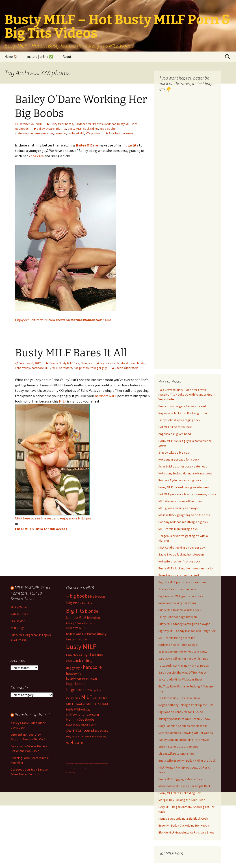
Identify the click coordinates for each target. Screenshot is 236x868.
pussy (104, 730)
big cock (74, 603)
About (67, 57)
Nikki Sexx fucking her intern (177, 603)
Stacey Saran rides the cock (177, 589)
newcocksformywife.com (81, 725)
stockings (91, 736)
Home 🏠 (11, 57)
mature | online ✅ (40, 57)
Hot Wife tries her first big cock (179, 561)
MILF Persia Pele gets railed (177, 638)
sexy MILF (72, 736)
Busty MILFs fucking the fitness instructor (186, 568)
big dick (87, 603)
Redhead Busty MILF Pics (121, 124)
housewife (74, 673)
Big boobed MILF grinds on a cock (181, 596)
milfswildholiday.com (82, 714)
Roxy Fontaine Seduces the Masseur (183, 726)
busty (141, 363)
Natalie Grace (19, 614)
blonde (92, 611)
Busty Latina (81, 763)
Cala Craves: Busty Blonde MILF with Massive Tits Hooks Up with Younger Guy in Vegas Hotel (187, 394)
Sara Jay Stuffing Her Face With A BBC (183, 659)
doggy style (74, 668)
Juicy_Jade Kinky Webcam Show (180, 679)
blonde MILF (76, 618)
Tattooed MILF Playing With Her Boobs (184, 666)
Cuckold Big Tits (87, 763)
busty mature (76, 639)
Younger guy (99, 368)
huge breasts (78, 690)
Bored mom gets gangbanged (179, 575)
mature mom (73, 698)
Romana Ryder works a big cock (180, 480)
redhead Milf (76, 133)
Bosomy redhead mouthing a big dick (183, 522)
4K (68, 597)
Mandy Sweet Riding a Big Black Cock (183, 818)
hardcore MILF (41, 368)
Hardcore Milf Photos (89, 124)
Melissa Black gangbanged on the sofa (184, 515)
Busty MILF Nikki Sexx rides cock (180, 610)
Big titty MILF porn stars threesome (182, 582)
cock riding (91, 129)
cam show (97, 655)
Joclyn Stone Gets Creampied (179, 747)
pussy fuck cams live (102, 768)
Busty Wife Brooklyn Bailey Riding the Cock (187, 760)
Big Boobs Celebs (93, 763)
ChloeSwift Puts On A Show (176, 754)
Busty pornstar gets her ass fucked (182, 406)
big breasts (108, 363)
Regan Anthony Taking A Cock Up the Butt (186, 705)
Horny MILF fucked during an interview (184, 487)
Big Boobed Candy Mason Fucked (181, 712)
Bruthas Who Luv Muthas (81, 634)
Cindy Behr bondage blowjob (178, 617)
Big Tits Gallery (77, 768)
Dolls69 (81, 768)
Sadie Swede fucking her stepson (181, 554)
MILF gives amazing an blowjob (179, 508)
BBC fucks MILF (103, 763)
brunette (91, 623)
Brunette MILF (76, 628)
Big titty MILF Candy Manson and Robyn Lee (187, 631)
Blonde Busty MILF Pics (64, 363)
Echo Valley (23, 368)
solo (81, 736)
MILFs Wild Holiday (78, 709)
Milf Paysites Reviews (87, 768)
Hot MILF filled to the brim (175, 427)
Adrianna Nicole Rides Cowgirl (178, 645)
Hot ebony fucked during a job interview (185, 473)
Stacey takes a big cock (174, 452)
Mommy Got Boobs (80, 719)
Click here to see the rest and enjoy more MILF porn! (55, 518)
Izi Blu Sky (17, 628)
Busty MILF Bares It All (71, 353)
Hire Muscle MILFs (72, 773)
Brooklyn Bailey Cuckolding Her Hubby (184, 825)
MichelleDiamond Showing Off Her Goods (186, 733)
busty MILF (75, 129)
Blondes (86, 363)
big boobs (80, 596)
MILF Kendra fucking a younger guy (182, 547)
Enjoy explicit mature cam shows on (63, 320)
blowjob (93, 618)
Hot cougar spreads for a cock (179, 459)
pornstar (60, 133)
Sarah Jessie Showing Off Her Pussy (183, 672)
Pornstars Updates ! (32, 714)
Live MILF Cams (69, 763)
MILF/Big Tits (100, 698)
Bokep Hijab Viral (75, 763)
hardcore (92, 667)
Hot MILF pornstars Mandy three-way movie (187, 494)
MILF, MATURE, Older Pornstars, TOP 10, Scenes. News (30, 593)
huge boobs (108, 129)
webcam (75, 742)
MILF (55, 368)
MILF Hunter (76, 704)
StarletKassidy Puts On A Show (179, 698)
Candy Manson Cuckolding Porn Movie (184, 740)
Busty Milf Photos (61, 124)
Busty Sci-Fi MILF (94, 768)
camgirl (85, 654)
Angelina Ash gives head (175, 434)
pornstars (66, 368)
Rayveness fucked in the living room (183, 413)
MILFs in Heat (97, 704)
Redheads (22, 129)
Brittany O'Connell (75, 623)
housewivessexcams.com (81, 679)
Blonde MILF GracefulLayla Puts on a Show (186, 832)
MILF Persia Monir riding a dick (178, 529)
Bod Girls (98, 763)
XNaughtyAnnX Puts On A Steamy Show (184, 719)
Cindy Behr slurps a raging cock (179, 420)
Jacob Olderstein (127, 368)
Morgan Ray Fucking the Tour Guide (182, 800)
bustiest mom (126, 363)
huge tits (95, 690)
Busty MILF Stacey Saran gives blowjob (184, 624)
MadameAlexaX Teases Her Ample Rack (185, 786)
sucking (102, 736)
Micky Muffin (19, 607)
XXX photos (93, 133)
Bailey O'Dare (46, 129)
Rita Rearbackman (121, 133)
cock (69, 661)
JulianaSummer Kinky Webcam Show (183, 652)
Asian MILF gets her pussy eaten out (183, 466)
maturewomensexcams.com (34, 133)
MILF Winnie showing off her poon (181, 501)
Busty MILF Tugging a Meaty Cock (180, 779)
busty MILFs (72, 655)
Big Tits (61, 129)
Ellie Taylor (18, 621)
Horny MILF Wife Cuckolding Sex (180, 793)
